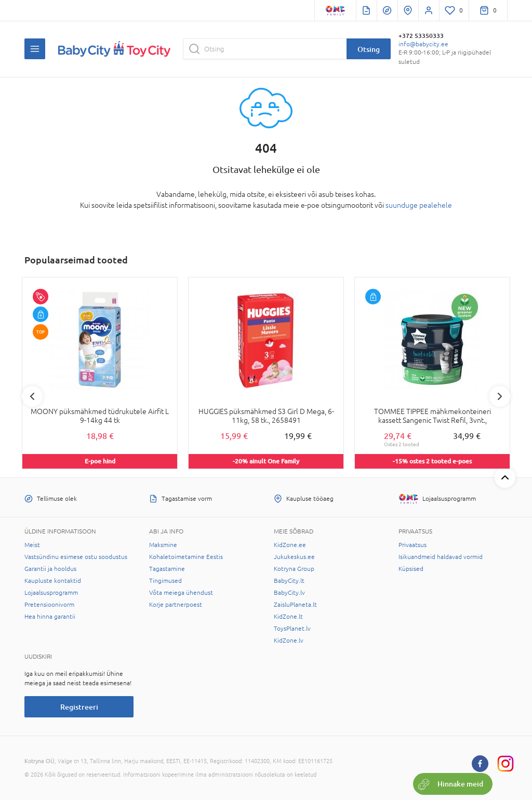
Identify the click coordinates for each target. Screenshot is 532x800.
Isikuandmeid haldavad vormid (441, 557)
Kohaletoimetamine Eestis (186, 557)
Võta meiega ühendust (181, 593)
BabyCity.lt (289, 581)
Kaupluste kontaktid (53, 581)
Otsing (369, 49)
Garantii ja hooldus (50, 569)
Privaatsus (413, 545)
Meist (32, 545)
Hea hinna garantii (50, 617)
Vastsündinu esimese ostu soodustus (76, 557)
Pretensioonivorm (49, 605)
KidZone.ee (290, 545)
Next (500, 396)
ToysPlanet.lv (292, 629)
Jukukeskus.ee (294, 557)
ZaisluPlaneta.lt (295, 605)
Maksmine (163, 545)
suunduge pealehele (419, 205)
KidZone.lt (288, 617)
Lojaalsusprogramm (51, 593)
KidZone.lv (289, 641)
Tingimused (165, 581)
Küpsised (411, 569)
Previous (32, 396)
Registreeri (79, 707)
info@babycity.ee (423, 44)
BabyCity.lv (289, 593)
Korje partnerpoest (176, 605)
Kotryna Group (294, 569)
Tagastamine (167, 569)
